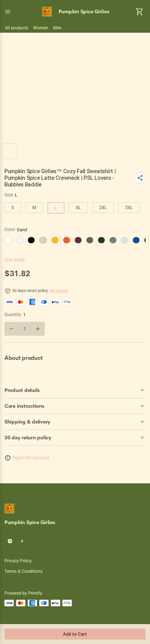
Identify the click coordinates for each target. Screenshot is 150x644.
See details (59, 291)
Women (41, 28)
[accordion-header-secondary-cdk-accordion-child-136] (75, 438)
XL (78, 208)
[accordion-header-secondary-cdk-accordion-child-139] (75, 422)
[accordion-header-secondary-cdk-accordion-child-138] (75, 406)
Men (57, 28)
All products (17, 28)
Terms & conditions (23, 571)
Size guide (15, 260)
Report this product (31, 458)
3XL (129, 208)
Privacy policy (18, 561)
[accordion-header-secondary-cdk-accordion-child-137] (75, 390)
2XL (103, 208)
